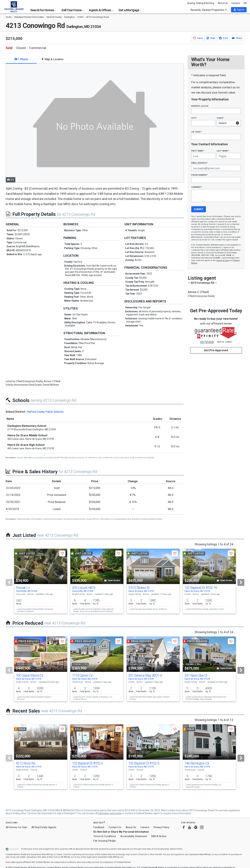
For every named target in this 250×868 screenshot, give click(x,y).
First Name (198, 151)
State (220, 118)
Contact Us (115, 827)
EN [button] (245, 3)
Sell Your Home (73, 10)
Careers (236, 3)
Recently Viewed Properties (209, 10)
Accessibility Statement (134, 836)
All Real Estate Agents (44, 827)
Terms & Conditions (105, 836)
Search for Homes (43, 10)
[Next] (241, 582)
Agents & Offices (101, 10)
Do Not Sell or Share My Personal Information (121, 832)
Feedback (99, 827)
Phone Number (200, 175)
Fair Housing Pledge (105, 841)
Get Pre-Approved (216, 350)
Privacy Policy (161, 827)
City (194, 118)
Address (200, 106)
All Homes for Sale (16, 827)
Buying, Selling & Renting (201, 3)
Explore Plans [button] (176, 849)
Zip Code (196, 132)
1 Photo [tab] (21, 59)
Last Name (223, 151)
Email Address (200, 163)
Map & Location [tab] (52, 59)
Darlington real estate (110, 813)
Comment (197, 187)
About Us (223, 3)
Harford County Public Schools (45, 412)
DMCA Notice (159, 836)
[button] (239, 10)
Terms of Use (222, 260)
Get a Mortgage (130, 10)
